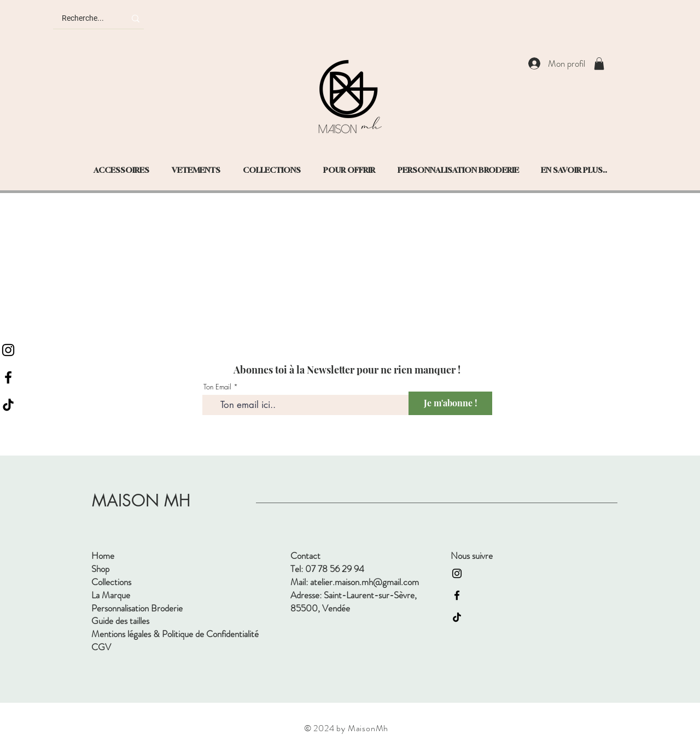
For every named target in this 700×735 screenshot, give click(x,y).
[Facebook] (8, 377)
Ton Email (217, 387)
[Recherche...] (85, 18)
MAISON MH (141, 500)
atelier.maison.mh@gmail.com (364, 582)
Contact (305, 556)
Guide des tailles (120, 621)
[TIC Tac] (8, 405)
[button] (599, 64)
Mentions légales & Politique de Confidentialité (175, 634)
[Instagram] (8, 350)
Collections (111, 582)
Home (103, 556)
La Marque (111, 595)
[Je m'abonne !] (450, 403)
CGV (101, 647)
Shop (100, 569)
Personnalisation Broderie (137, 608)
